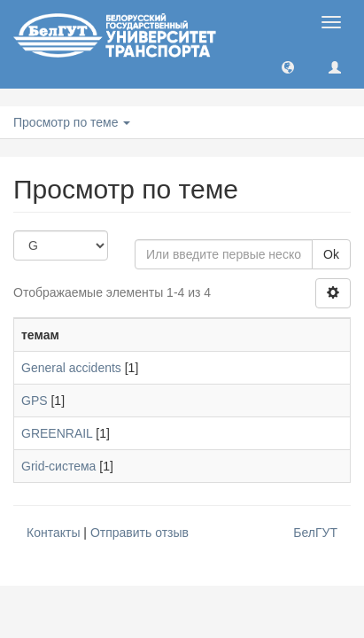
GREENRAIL (57, 433)
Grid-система (58, 466)
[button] (288, 66)
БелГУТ (315, 533)
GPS (35, 401)
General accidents (71, 368)
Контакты (53, 533)
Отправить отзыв (139, 533)
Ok (331, 254)
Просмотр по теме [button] (72, 122)
